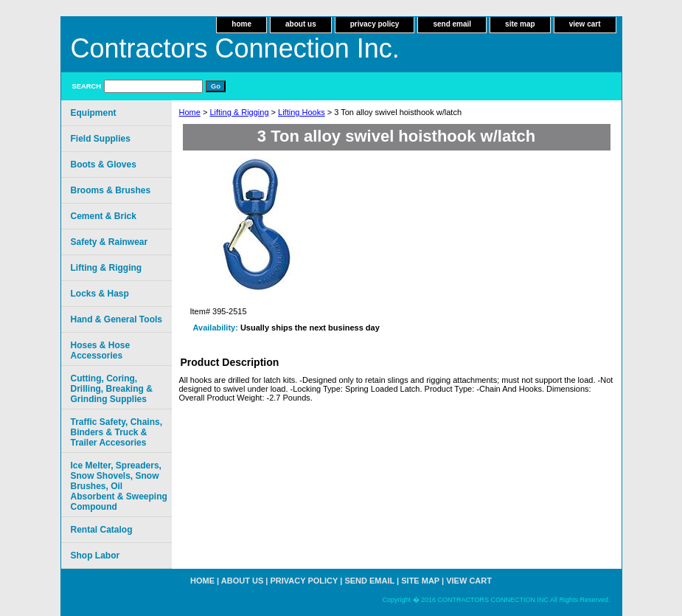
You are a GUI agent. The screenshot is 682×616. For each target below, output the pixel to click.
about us (301, 24)
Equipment (94, 113)
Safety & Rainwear (109, 242)
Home (190, 112)
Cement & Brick (104, 216)
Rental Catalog (102, 530)
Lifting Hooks (302, 112)
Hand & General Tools (116, 319)
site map (520, 24)
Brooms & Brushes (111, 190)
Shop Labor (95, 556)
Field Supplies (101, 139)
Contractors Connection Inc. (235, 48)
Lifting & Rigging (239, 112)
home (241, 24)
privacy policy (375, 24)
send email (452, 24)
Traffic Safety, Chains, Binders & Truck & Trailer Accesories (116, 432)
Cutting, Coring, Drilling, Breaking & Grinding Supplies (112, 389)
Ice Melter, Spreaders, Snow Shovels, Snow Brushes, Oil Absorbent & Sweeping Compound (119, 486)
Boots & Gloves (104, 165)
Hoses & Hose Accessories (101, 350)
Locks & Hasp (100, 294)
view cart (585, 24)
